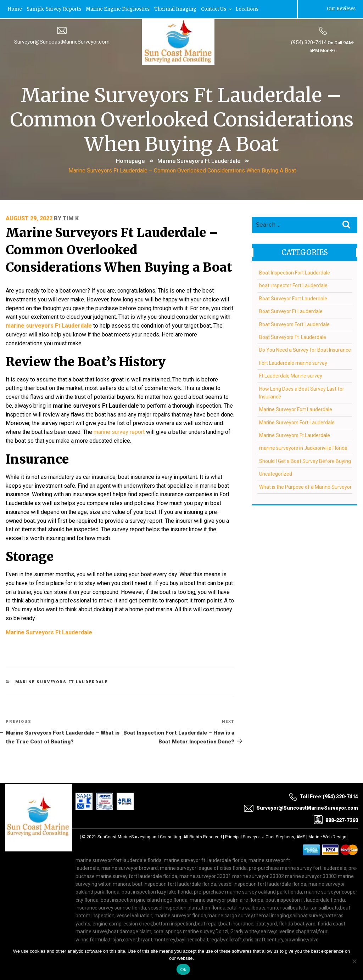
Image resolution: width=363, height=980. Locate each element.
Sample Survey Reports (54, 9)
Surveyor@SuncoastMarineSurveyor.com (62, 41)
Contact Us (217, 9)
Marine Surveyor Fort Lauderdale (295, 408)
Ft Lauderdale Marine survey (290, 375)
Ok (183, 970)
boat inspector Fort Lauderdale (293, 284)
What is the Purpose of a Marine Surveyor (305, 486)
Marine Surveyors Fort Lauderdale (297, 421)
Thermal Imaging (175, 9)
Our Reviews (341, 9)
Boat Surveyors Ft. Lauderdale (292, 336)
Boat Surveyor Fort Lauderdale (293, 297)
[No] (354, 961)
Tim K (71, 217)
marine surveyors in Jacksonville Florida (303, 447)
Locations (247, 9)
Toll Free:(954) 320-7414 (323, 787)
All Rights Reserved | (204, 828)
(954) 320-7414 (309, 42)
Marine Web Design (327, 828)
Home (15, 9)
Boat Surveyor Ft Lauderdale (291, 310)
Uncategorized (275, 473)
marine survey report (129, 427)
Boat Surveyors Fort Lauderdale (294, 323)
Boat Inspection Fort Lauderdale (294, 272)
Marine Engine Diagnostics (118, 9)
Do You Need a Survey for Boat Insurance (305, 349)
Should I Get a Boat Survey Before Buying (305, 460)
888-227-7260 (336, 811)
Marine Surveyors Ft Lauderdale (199, 160)
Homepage (130, 160)
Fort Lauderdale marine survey (293, 362)
